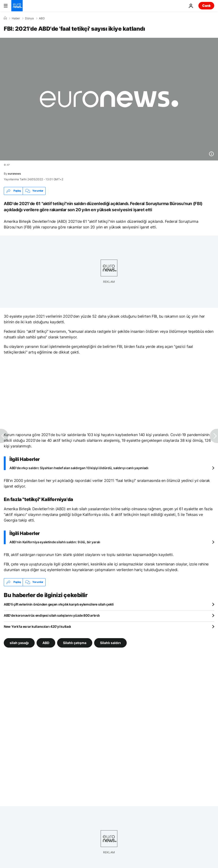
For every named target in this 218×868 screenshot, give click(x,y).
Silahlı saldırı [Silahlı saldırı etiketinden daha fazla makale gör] (110, 643)
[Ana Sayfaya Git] (17, 6)
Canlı (206, 6)
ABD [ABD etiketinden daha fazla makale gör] (46, 643)
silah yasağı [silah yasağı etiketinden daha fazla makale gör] (19, 643)
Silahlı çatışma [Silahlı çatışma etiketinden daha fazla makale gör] (75, 643)
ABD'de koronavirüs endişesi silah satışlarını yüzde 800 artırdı (52, 615)
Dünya (29, 18)
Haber (16, 18)
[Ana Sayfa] (5, 18)
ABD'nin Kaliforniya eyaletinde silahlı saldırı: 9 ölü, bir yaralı (55, 542)
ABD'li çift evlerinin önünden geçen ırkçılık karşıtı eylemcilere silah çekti (59, 604)
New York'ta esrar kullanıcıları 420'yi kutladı (37, 626)
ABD (42, 18)
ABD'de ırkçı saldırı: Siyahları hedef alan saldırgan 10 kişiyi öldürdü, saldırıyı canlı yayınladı (79, 468)
